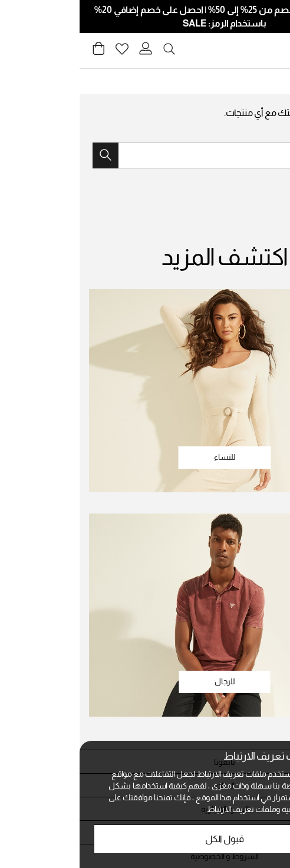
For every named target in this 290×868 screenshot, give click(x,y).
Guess (264, 81)
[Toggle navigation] (274, 51)
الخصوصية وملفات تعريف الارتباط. (181, 809)
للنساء (145, 457)
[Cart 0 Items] (19, 52)
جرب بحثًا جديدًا (253, 133)
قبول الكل (145, 839)
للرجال (145, 681)
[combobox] (145, 155)
